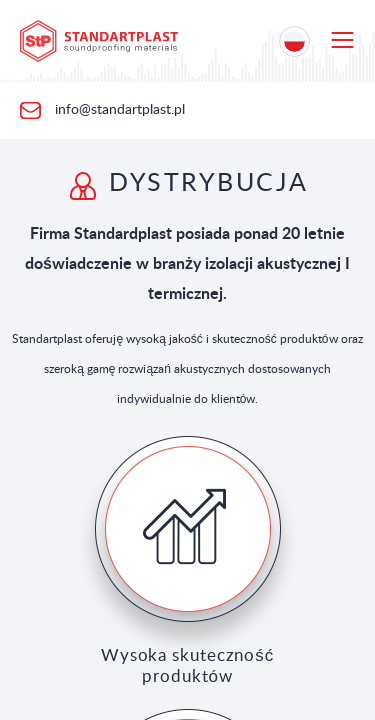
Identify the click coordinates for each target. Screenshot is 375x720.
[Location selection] (294, 41)
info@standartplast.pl (118, 110)
